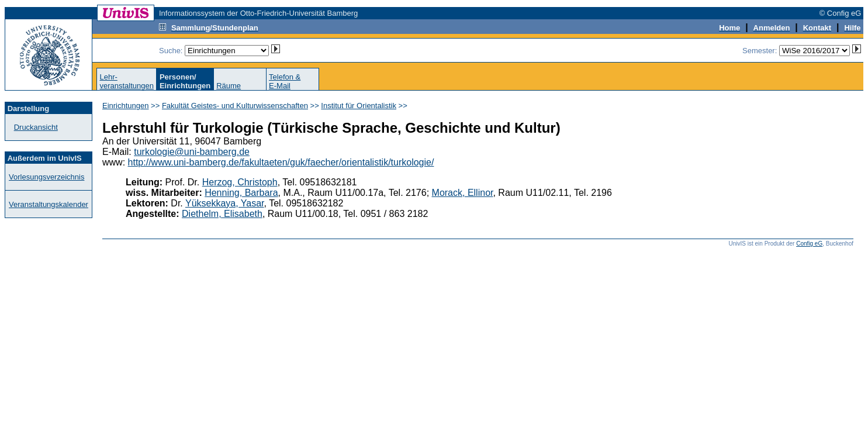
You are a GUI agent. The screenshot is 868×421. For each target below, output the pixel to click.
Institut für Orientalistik (359, 106)
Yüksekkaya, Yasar (225, 203)
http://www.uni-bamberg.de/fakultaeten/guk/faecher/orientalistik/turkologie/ (281, 162)
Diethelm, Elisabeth (222, 214)
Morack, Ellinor (463, 193)
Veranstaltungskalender (49, 204)
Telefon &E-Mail (285, 81)
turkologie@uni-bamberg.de (192, 152)
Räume (229, 86)
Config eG (809, 244)
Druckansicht (36, 127)
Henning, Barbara (241, 193)
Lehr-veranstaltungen (127, 81)
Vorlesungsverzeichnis (46, 177)
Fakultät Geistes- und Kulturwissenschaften (235, 106)
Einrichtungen (126, 106)
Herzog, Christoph (240, 182)
